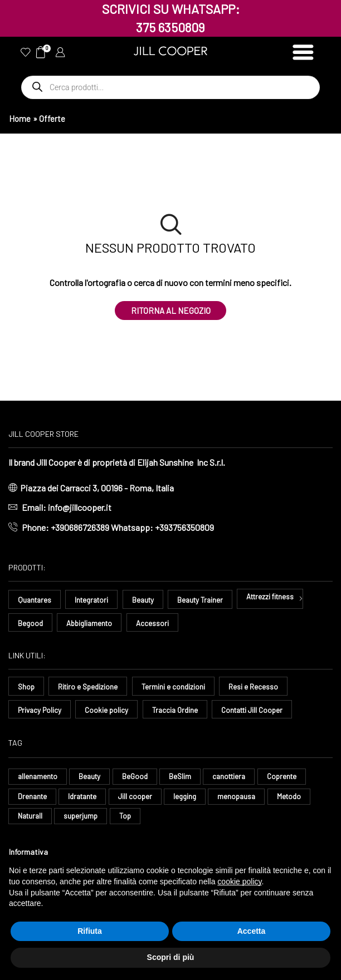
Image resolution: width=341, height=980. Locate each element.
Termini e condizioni (178, 688)
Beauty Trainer (209, 601)
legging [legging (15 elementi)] (193, 799)
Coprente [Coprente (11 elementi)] (292, 778)
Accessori (158, 624)
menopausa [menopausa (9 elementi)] (246, 799)
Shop (27, 688)
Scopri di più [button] (171, 957)
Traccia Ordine (181, 711)
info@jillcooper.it (80, 508)
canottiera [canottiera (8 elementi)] (237, 778)
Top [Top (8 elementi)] (130, 820)
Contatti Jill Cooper (262, 711)
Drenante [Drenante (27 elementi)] (33, 799)
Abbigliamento (92, 624)
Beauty (149, 601)
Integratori (95, 601)
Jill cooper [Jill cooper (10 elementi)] (141, 799)
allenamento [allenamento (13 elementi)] (39, 778)
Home (20, 119)
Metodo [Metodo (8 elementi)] (300, 799)
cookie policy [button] (239, 881)
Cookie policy (110, 711)
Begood (31, 624)
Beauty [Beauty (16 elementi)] (93, 778)
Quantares (36, 601)
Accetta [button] (252, 931)
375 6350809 (170, 27)
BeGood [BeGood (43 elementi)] (139, 778)
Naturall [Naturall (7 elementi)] (31, 820)
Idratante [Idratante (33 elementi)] (86, 799)
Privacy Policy (41, 711)
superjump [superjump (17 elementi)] (84, 820)
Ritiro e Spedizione (90, 688)
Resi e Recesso (258, 688)
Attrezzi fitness (282, 597)
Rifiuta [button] (90, 931)
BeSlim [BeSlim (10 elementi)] (186, 778)
